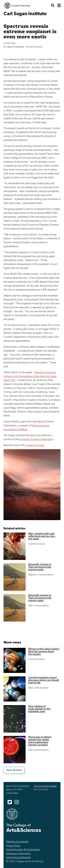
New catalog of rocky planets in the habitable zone (39, 709)
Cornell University (17, 6)
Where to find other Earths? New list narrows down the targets (44, 652)
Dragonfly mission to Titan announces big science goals (40, 567)
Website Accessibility (17, 842)
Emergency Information (18, 854)
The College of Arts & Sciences (24, 828)
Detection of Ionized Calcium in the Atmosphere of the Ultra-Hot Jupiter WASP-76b (30, 376)
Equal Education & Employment (23, 850)
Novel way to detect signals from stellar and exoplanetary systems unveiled (40, 741)
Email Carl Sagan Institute (45, 786)
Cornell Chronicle (35, 445)
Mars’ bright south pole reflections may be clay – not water (42, 536)
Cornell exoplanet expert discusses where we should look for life (44, 680)
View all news (14, 770)
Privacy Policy (13, 846)
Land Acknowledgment (18, 858)
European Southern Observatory (36, 439)
